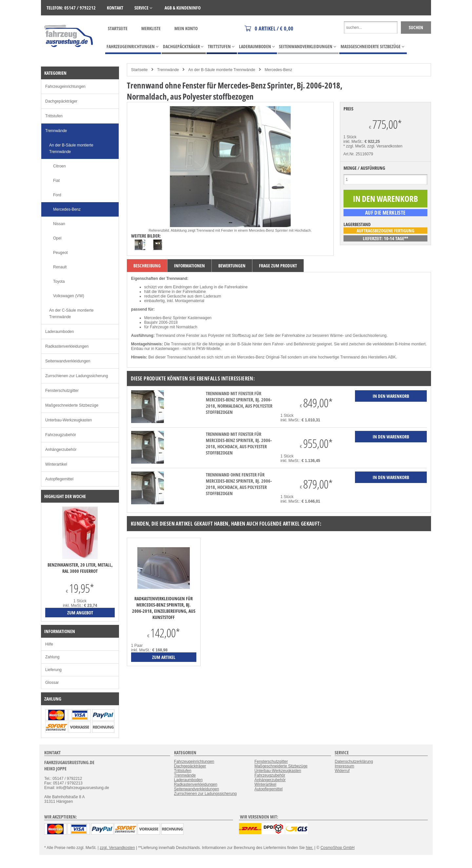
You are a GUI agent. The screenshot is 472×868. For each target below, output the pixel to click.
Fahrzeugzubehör (61, 435)
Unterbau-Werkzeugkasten (69, 420)
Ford (57, 195)
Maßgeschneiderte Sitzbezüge (72, 405)
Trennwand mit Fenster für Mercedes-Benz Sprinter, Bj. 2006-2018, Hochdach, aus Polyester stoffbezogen (239, 443)
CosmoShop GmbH (338, 848)
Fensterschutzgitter (62, 391)
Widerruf (342, 771)
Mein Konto (186, 28)
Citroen (59, 166)
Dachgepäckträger (61, 101)
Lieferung (53, 670)
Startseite (118, 28)
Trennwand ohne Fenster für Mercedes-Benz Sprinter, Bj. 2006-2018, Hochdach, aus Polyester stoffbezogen (239, 484)
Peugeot (60, 253)
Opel (57, 238)
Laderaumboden (59, 332)
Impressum (344, 766)
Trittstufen (54, 116)
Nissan (59, 224)
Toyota (59, 281)
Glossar (52, 683)
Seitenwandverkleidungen (68, 361)
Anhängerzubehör (61, 450)
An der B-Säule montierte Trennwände (222, 70)
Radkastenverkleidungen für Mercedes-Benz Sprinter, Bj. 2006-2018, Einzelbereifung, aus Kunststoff (164, 608)
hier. (310, 848)
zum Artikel (164, 657)
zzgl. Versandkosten (385, 146)
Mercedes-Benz (278, 70)
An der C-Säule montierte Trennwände (71, 314)
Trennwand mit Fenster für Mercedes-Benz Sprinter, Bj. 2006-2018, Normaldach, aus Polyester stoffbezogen (239, 403)
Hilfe (49, 644)
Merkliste (151, 28)
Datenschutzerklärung (354, 762)
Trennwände (168, 70)
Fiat (56, 181)
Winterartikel (56, 464)
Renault (60, 267)
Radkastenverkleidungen (67, 346)
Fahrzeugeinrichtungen (65, 87)
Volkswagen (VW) (69, 296)
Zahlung (52, 657)
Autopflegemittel (59, 479)
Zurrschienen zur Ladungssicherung (77, 376)
